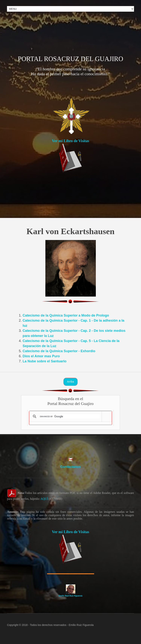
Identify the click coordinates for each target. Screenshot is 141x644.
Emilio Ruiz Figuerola (81, 625)
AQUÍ (44, 499)
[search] (70, 416)
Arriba (70, 382)
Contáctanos (70, 467)
